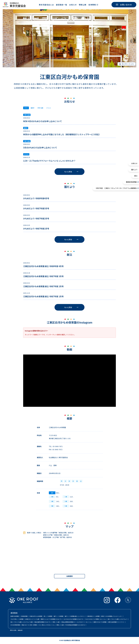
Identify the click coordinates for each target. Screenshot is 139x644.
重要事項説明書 (131, 182)
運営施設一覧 (62, 5)
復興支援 (20, 630)
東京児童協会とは (46, 5)
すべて (26, 108)
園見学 (33, 108)
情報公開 (83, 5)
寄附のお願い (14, 630)
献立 (136, 176)
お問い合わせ (124, 5)
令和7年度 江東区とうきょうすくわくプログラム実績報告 (116, 188)
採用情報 (92, 5)
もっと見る (71, 172)
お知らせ (73, 5)
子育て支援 (42, 108)
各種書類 (69, 576)
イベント (51, 108)
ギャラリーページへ (127, 64)
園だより (134, 170)
